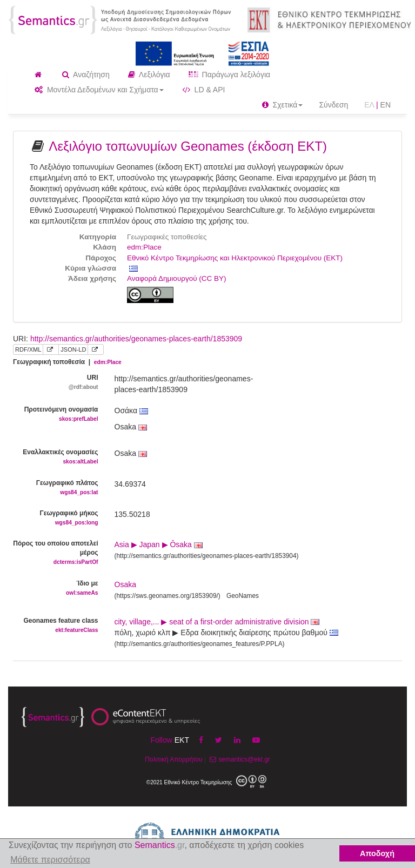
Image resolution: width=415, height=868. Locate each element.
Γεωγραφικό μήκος (56, 518)
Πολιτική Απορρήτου (173, 759)
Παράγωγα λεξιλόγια (229, 75)
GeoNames (243, 596)
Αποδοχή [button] (377, 853)
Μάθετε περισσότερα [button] (50, 860)
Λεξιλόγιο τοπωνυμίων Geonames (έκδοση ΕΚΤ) (188, 146)
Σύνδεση (333, 105)
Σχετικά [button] (283, 105)
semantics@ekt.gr (239, 759)
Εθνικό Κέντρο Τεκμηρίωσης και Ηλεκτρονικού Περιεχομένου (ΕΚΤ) (235, 258)
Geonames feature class (56, 626)
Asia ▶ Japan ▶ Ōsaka (159, 544)
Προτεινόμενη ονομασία (56, 415)
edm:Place (144, 247)
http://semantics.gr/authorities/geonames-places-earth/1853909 (136, 339)
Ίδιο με (56, 588)
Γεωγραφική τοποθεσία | (67, 362)
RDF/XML (28, 349)
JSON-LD (73, 349)
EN (386, 105)
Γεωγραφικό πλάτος (56, 488)
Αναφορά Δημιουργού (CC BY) (177, 278)
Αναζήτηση (86, 75)
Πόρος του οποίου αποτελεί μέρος (56, 553)
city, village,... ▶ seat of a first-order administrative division (217, 622)
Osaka (125, 584)
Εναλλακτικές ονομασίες (56, 457)
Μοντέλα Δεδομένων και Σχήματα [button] (99, 90)
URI (56, 383)
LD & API (204, 90)
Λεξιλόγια (149, 75)
